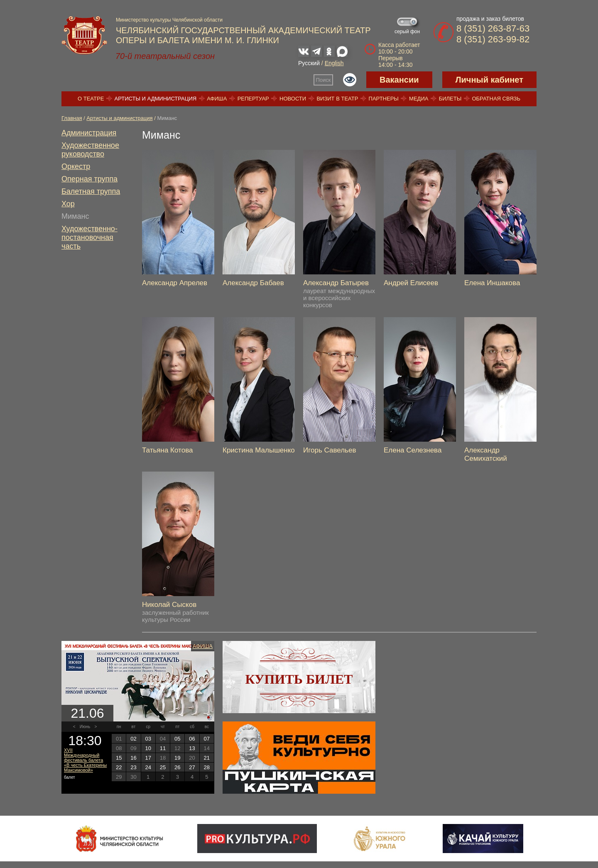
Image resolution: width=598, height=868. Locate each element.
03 (148, 739)
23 (133, 767)
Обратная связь (496, 99)
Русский (309, 63)
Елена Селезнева (413, 450)
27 (192, 767)
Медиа (419, 99)
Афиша (217, 99)
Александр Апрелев (175, 283)
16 (133, 758)
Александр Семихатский (486, 454)
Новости (293, 99)
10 (148, 748)
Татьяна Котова (167, 450)
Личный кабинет (489, 80)
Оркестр (76, 166)
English (334, 63)
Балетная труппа (91, 191)
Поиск (324, 80)
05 (177, 739)
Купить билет (299, 679)
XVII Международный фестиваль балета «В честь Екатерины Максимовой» (85, 760)
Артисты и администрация (156, 99)
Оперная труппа (89, 179)
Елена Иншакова (492, 283)
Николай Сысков (169, 605)
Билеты (450, 99)
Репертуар (253, 99)
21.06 (87, 713)
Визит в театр (337, 99)
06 (192, 739)
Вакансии (399, 80)
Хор (68, 204)
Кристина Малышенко (259, 450)
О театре (91, 99)
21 (207, 758)
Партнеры (384, 99)
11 (163, 748)
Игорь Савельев (330, 450)
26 (177, 767)
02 (133, 739)
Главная (72, 118)
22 (119, 767)
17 (148, 758)
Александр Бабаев (253, 283)
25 (163, 767)
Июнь (85, 727)
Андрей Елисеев (411, 283)
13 (192, 748)
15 (119, 758)
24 (148, 767)
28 (207, 767)
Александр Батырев (336, 283)
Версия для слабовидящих (350, 80)
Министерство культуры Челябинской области (169, 20)
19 (177, 758)
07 (207, 739)
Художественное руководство (90, 150)
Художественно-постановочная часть (89, 237)
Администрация (89, 133)
